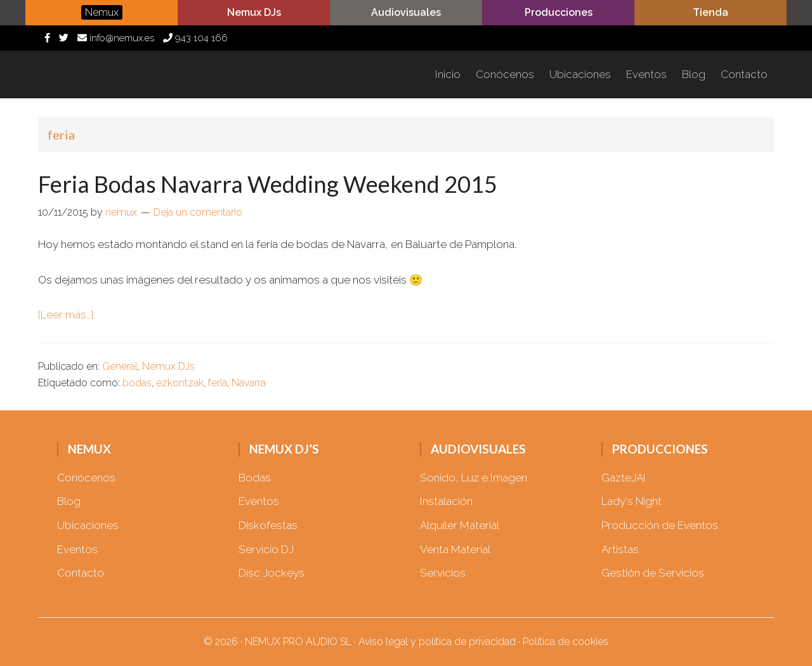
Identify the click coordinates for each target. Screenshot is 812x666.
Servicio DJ (266, 549)
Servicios (443, 573)
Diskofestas (268, 525)
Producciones (559, 12)
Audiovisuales (406, 12)
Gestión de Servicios (653, 573)
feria (218, 383)
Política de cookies (566, 642)
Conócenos (86, 478)
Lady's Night (632, 501)
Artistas (620, 549)
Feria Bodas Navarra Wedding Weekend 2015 (268, 184)
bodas (137, 383)
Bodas (255, 478)
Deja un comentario (198, 212)
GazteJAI (624, 478)
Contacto (81, 573)
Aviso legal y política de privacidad (437, 642)
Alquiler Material (460, 525)
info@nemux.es (116, 38)
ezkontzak (180, 383)
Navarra (249, 383)
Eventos (77, 549)
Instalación (446, 501)
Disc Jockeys (272, 573)
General (120, 366)
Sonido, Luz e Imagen (474, 478)
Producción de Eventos (660, 525)
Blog (69, 501)
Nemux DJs (168, 366)
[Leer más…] (66, 315)
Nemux (114, 75)
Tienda (710, 12)
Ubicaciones (88, 525)
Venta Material (455, 549)
